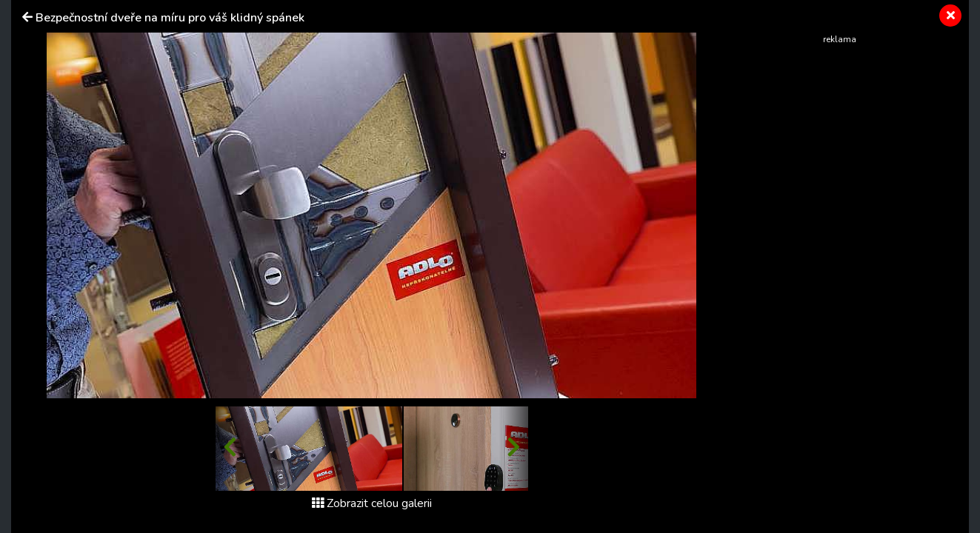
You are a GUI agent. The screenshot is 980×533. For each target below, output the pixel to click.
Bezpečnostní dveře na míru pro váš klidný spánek (170, 18)
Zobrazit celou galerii (372, 503)
